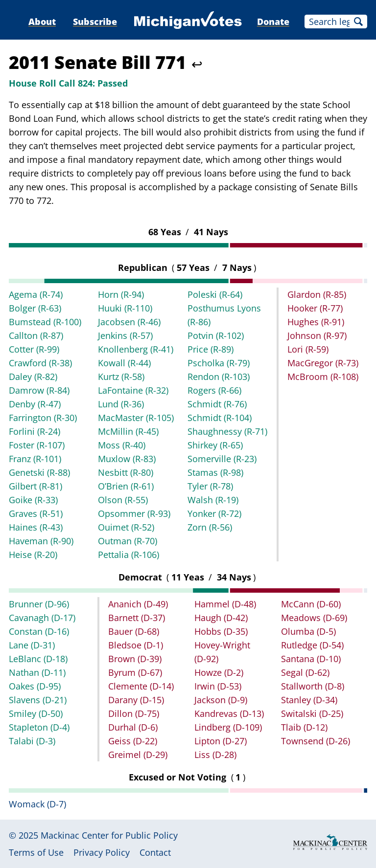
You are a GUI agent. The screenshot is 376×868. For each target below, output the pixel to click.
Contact (155, 852)
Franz (35, 459)
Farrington (43, 418)
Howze (219, 672)
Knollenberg (136, 349)
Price (211, 349)
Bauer (134, 631)
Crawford (40, 363)
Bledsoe (136, 645)
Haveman (41, 541)
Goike (33, 500)
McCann (311, 604)
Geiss (133, 741)
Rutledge (312, 645)
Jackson (221, 700)
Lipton (221, 741)
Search (358, 22)
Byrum (135, 672)
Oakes (35, 686)
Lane (32, 645)
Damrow (39, 390)
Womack (37, 804)
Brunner (39, 604)
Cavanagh (42, 618)
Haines (36, 527)
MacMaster (136, 418)
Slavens (38, 700)
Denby (35, 404)
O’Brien (126, 486)
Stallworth (313, 686)
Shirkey (215, 445)
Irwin (218, 686)
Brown (135, 659)
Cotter (34, 349)
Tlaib (304, 727)
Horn (121, 294)
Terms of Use (36, 852)
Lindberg (228, 727)
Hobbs (221, 631)
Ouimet (126, 527)
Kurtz (121, 377)
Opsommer (134, 513)
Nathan (37, 672)
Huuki (125, 308)
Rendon (219, 377)
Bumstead (45, 322)
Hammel (225, 604)
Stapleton (39, 727)
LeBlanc (38, 659)
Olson (123, 500)
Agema (36, 294)
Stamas (215, 472)
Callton (36, 335)
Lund (121, 404)
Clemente (141, 686)
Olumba (308, 631)
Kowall (124, 363)
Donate (273, 22)
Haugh (221, 618)
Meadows (314, 618)
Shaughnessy (227, 431)
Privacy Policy (102, 852)
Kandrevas (229, 713)
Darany (136, 700)
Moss (122, 445)
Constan (39, 631)
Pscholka (219, 363)
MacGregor (323, 363)
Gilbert (35, 486)
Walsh (213, 500)
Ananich (138, 604)
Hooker (315, 308)
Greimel (138, 755)
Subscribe (95, 22)
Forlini (35, 431)
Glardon (317, 294)
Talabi (32, 741)
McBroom (323, 377)
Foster (37, 445)
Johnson (317, 335)
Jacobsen (129, 322)
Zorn (210, 527)
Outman (128, 541)
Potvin (216, 335)
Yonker (214, 513)
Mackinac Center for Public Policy (109, 835)
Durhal (133, 727)
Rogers (214, 390)
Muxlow (127, 459)
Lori (308, 349)
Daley (33, 377)
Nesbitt (126, 472)
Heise (33, 555)
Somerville (222, 459)
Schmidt (217, 404)
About (42, 22)
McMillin (128, 431)
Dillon (134, 713)
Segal (305, 672)
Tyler (210, 486)
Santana (311, 659)
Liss (215, 755)
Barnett (137, 618)
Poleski (215, 294)
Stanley (309, 700)
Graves (36, 513)
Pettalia (129, 555)
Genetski (39, 472)
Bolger (35, 308)
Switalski (312, 713)
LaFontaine (133, 390)
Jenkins (125, 335)
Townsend (316, 741)
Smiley (36, 713)
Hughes (316, 322)
